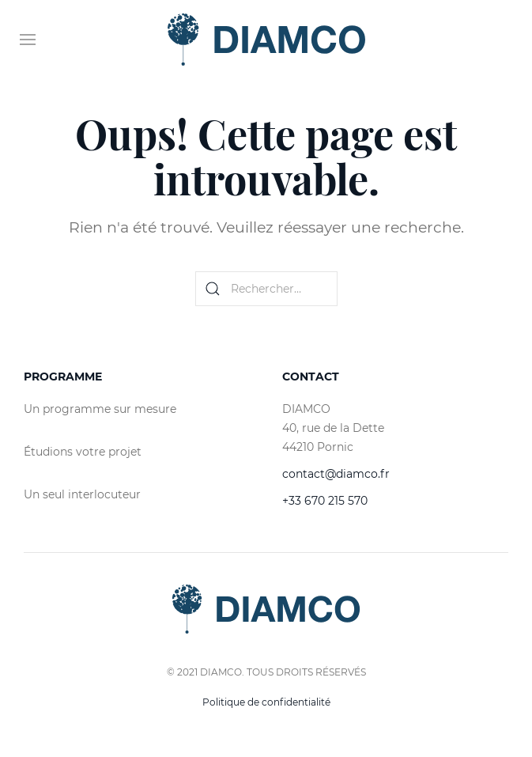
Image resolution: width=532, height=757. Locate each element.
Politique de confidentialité (266, 702)
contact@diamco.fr (336, 474)
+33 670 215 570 (325, 501)
